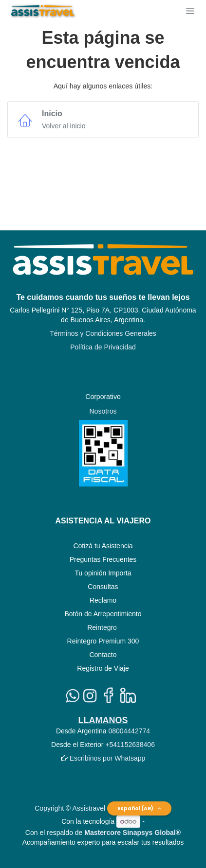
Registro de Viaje (103, 668)
